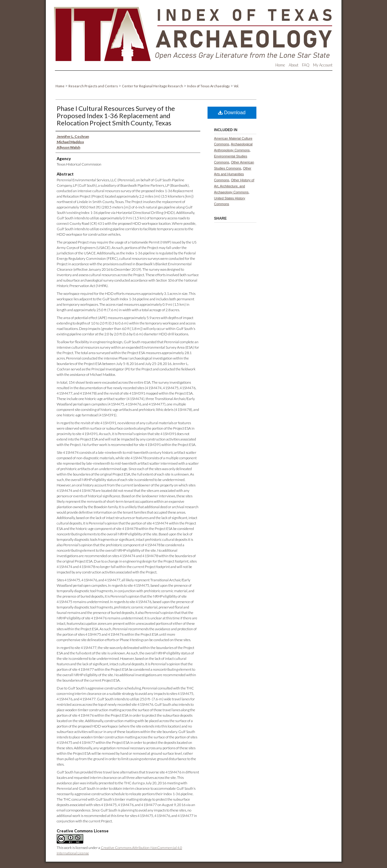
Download (232, 113)
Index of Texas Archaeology (209, 86)
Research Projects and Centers (94, 86)
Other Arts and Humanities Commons (233, 174)
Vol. (236, 86)
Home (60, 86)
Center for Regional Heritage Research (153, 86)
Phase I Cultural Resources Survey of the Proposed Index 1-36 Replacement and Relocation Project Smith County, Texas (116, 116)
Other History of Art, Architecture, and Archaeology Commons (234, 186)
